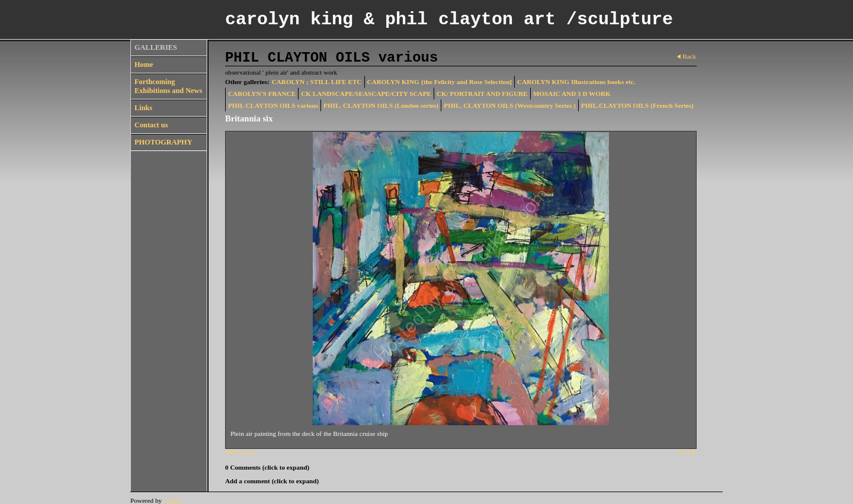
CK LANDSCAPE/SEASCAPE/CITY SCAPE (366, 94)
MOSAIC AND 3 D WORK (572, 94)
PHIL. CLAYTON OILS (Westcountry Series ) (510, 105)
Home (144, 65)
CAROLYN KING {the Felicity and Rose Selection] (440, 82)
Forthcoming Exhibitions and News (168, 86)
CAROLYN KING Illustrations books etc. (576, 82)
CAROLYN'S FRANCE (262, 94)
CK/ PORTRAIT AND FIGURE (482, 94)
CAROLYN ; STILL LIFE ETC (317, 82)
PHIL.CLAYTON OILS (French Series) (637, 105)
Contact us (151, 125)
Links (143, 108)
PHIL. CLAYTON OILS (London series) (381, 105)
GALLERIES (156, 47)
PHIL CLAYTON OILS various (273, 105)
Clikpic (173, 500)
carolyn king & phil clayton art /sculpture (449, 20)
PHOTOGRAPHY (163, 142)
